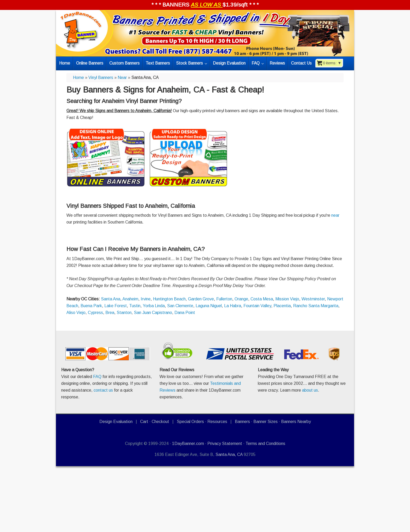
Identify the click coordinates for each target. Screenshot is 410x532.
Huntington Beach (169, 299)
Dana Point (185, 313)
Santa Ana (111, 299)
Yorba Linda (154, 306)
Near (122, 78)
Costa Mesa (262, 299)
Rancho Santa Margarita (316, 306)
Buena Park (91, 306)
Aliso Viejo (76, 313)
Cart (144, 422)
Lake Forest (116, 306)
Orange (241, 299)
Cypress (95, 313)
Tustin (135, 306)
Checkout (160, 422)
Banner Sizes (266, 422)
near (335, 215)
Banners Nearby (296, 422)
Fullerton (224, 299)
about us (310, 390)
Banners (242, 422)
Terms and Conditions (265, 444)
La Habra (233, 306)
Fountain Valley (257, 306)
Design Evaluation (116, 422)
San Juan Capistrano (153, 313)
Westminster (313, 299)
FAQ (97, 377)
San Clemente (180, 306)
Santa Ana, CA (229, 454)
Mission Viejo (287, 299)
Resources (217, 422)
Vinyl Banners (101, 78)
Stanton (124, 313)
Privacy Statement (225, 444)
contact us (103, 390)
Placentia (282, 306)
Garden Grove (201, 299)
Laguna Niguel (209, 306)
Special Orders (190, 422)
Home (78, 78)
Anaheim (130, 299)
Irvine (146, 299)
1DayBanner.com (188, 444)
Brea (110, 313)
